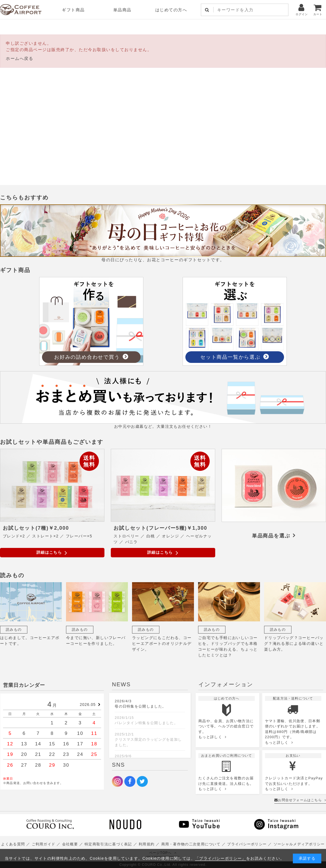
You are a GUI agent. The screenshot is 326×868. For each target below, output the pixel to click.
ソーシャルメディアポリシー (299, 844)
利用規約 (147, 844)
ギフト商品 (73, 10)
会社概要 (70, 844)
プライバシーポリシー (247, 844)
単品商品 (122, 10)
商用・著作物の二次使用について (191, 844)
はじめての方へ (171, 10)
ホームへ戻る (19, 58)
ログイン (302, 10)
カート (318, 10)
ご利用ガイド (44, 844)
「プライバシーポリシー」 (221, 858)
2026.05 (88, 705)
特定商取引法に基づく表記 (108, 844)
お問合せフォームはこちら (300, 800)
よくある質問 (13, 844)
